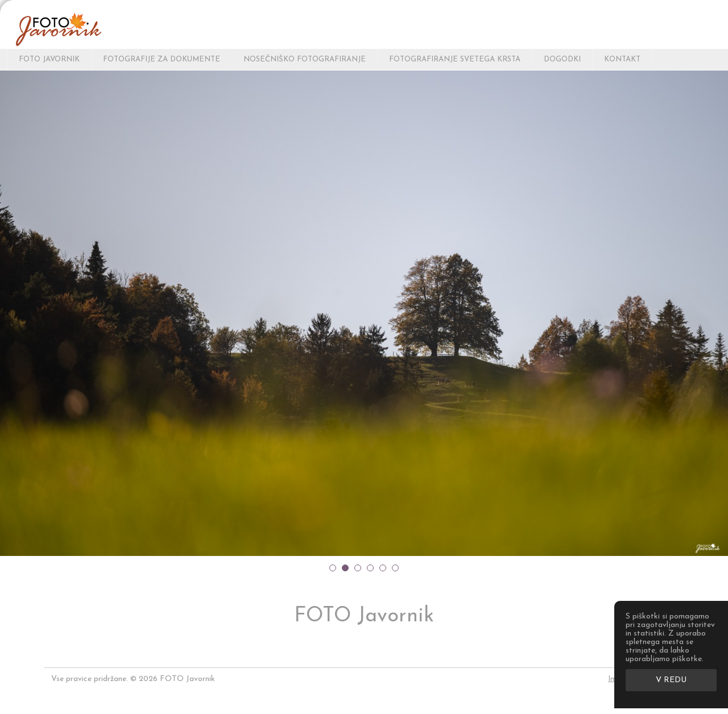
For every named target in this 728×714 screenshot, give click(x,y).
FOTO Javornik (49, 59)
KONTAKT (622, 59)
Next (717, 312)
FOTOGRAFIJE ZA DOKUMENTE (162, 59)
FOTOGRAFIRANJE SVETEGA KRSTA (455, 59)
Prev (11, 312)
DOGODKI (562, 59)
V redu (671, 680)
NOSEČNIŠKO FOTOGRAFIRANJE (305, 59)
